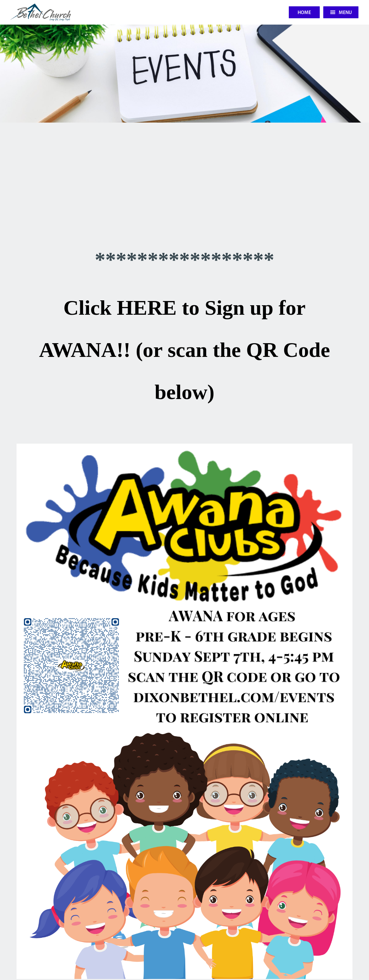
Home (304, 13)
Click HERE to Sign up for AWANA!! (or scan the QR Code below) (184, 350)
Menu (341, 13)
